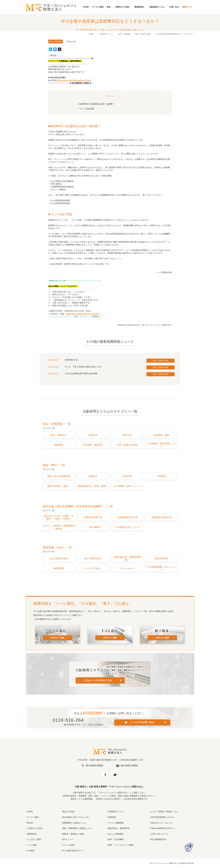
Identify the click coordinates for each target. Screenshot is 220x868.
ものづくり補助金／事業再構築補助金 (59, 527)
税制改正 (93, 476)
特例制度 (161, 476)
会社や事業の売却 (59, 559)
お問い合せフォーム (160, 834)
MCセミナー (68, 839)
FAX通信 (31, 851)
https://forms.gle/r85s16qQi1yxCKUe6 (75, 80)
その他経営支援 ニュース (127, 527)
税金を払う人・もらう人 (162, 823)
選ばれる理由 (68, 812)
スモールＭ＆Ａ (127, 568)
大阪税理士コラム (157, 7)
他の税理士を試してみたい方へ (76, 817)
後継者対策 (59, 568)
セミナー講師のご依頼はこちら (165, 812)
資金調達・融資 (161, 435)
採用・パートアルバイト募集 (121, 845)
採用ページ (187, 7)
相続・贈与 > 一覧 (54, 465)
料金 (109, 7)
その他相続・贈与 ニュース (127, 486)
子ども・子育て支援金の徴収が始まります (83, 367)
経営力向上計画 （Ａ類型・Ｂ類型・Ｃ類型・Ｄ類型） (59, 517)
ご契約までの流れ (122, 7)
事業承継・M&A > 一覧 (57, 547)
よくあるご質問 (34, 839)
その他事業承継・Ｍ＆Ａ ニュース (161, 568)
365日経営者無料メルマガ (162, 817)
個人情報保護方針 (159, 839)
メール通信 (32, 845)
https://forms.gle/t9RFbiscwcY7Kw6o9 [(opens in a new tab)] (82, 314)
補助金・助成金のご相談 (73, 834)
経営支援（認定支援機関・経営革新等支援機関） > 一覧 (78, 506)
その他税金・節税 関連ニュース (161, 445)
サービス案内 (98, 7)
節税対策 (93, 435)
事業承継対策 (161, 559)
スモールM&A (69, 845)
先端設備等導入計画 (127, 517)
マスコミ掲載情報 (116, 823)
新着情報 (112, 817)
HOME (86, 7)
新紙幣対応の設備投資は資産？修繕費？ (97, 104)
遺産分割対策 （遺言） (59, 486)
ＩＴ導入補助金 (93, 527)
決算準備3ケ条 (71, 360)
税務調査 (59, 445)
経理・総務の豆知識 (143, 34)
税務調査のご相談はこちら (74, 823)
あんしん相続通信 (116, 834)
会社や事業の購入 (93, 559)
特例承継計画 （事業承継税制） (127, 559)
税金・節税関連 (124, 34)
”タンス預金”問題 (87, 109)
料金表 (30, 823)
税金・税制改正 (59, 435)
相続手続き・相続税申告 (119, 828)
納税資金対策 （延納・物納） (93, 486)
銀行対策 (127, 435)
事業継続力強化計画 (161, 517)
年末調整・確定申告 (93, 445)
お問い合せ (174, 7)
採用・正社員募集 (116, 839)
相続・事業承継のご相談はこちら (77, 828)
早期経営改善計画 (93, 517)
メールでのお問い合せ (142, 722)
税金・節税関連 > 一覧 (57, 424)
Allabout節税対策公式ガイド (163, 828)
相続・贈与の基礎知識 (59, 476)
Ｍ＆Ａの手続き (93, 568)
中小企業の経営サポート (73, 851)
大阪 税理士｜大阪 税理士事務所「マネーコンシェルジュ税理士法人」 (110, 787)
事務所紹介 (139, 7)
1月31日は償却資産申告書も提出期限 (81, 373)
